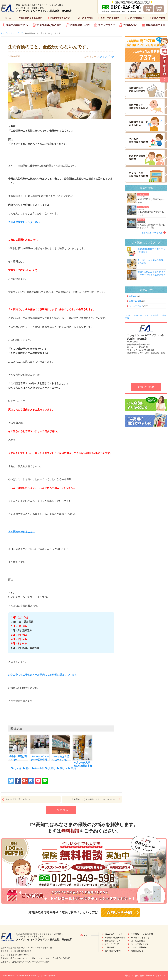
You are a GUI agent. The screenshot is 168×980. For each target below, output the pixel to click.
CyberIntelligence (47, 976)
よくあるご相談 (85, 18)
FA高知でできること (60, 18)
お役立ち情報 (135, 301)
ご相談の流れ (130, 25)
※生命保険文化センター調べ (24, 222)
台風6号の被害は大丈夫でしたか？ (151, 213)
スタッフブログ (107, 25)
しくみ (18, 768)
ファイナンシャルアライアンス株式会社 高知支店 (44, 11)
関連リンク (130, 976)
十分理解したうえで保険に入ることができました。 (94, 799)
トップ (4, 33)
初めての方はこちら (17, 25)
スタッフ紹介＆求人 (110, 18)
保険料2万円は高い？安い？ (18, 799)
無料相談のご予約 (155, 25)
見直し (52, 768)
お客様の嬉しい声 (80, 25)
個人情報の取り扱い (145, 976)
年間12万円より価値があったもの (151, 201)
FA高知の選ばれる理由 (49, 25)
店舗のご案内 (158, 18)
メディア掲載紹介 (136, 18)
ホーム (8, 18)
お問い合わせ (146, 387)
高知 (73, 768)
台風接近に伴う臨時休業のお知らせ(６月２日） (151, 226)
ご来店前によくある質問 (30, 18)
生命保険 (39, 768)
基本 (28, 768)
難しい (63, 768)
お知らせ (141, 220)
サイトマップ (161, 976)
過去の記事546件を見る (152, 233)
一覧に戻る (61, 810)
